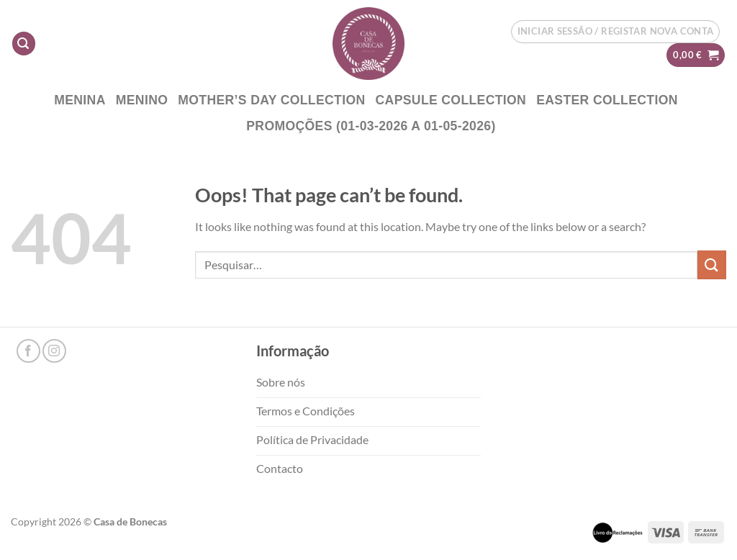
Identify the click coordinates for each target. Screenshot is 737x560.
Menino (142, 100)
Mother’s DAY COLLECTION (271, 100)
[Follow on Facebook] (28, 351)
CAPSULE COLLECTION (451, 100)
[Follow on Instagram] (54, 351)
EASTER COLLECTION (607, 100)
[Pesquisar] (24, 44)
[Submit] (712, 265)
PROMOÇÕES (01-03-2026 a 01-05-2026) (371, 126)
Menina (80, 100)
